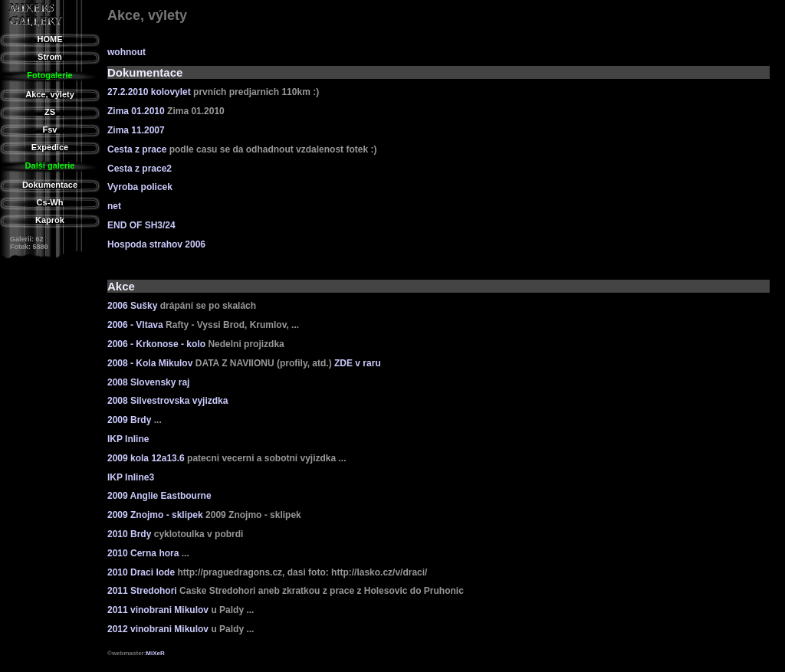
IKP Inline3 (131, 477)
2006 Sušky (132, 306)
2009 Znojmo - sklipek (155, 515)
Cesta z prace (137, 149)
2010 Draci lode (141, 572)
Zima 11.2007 (136, 130)
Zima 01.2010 (136, 111)
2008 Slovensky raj (148, 382)
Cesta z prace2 (140, 169)
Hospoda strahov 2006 (156, 244)
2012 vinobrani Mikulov (158, 629)
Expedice (50, 147)
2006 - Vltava (135, 325)
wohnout (126, 52)
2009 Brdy (129, 420)
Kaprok (50, 220)
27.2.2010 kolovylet (149, 92)
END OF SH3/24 (141, 225)
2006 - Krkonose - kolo (156, 344)
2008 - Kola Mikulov (150, 363)
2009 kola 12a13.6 (146, 458)
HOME (50, 39)
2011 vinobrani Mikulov (158, 610)
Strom (50, 57)
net (114, 206)
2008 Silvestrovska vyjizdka (168, 401)
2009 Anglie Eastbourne (159, 496)
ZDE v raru (358, 363)
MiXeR (155, 653)
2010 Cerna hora (143, 553)
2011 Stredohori (142, 591)
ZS (50, 112)
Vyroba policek (140, 187)
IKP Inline (128, 439)
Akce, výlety (50, 94)
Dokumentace (50, 185)
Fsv (50, 129)
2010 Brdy (129, 534)
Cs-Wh (50, 202)
